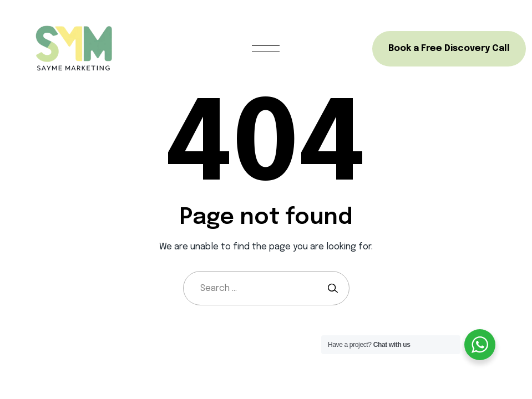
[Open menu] (266, 49)
